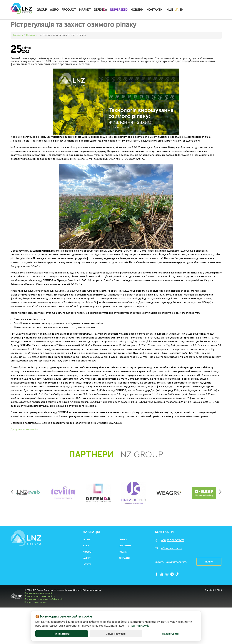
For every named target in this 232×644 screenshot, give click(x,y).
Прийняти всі (62, 634)
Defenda (123, 540)
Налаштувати (170, 634)
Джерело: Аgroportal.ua (25, 430)
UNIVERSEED (119, 10)
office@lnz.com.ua (171, 548)
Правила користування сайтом (40, 596)
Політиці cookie (139, 626)
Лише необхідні (116, 634)
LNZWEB (87, 565)
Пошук (209, 562)
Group (42, 10)
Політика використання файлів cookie (44, 599)
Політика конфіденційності (38, 593)
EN (182, 10)
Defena (100, 10)
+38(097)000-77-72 (173, 540)
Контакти (155, 10)
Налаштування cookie (35, 602)
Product (69, 10)
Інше (170, 10)
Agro (54, 10)
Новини (137, 10)
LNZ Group (21, 10)
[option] (28, 493)
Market (85, 10)
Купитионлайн (192, 10)
